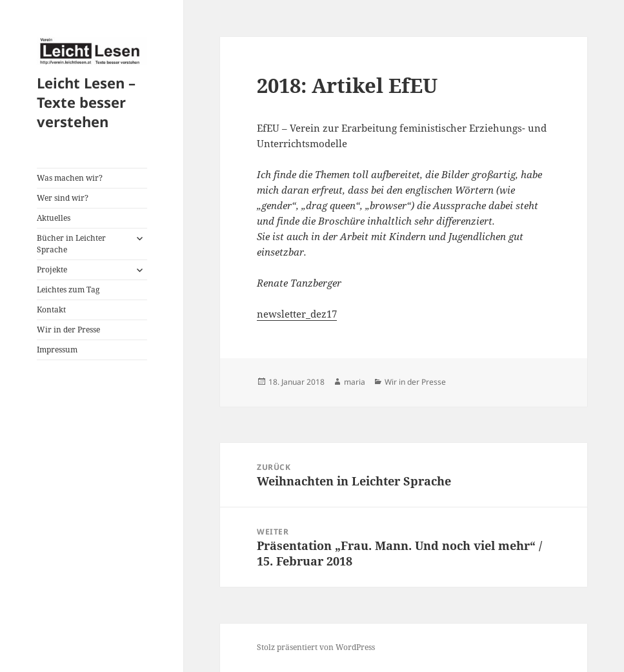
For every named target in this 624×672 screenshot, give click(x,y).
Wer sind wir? (63, 198)
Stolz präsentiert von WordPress (316, 647)
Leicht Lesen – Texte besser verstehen (86, 102)
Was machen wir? (70, 178)
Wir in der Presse (68, 330)
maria (355, 382)
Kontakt (51, 310)
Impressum (57, 350)
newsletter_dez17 (297, 314)
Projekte (52, 270)
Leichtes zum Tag (68, 290)
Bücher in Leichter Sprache (71, 244)
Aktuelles (54, 218)
